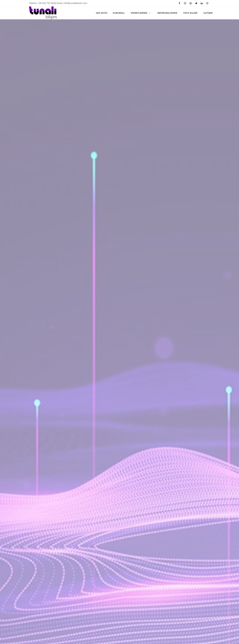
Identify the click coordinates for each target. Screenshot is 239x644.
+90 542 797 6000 (47, 3)
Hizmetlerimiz (141, 13)
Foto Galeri (191, 13)
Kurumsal (119, 13)
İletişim (208, 13)
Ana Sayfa (102, 13)
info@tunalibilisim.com (75, 3)
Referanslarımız (168, 13)
